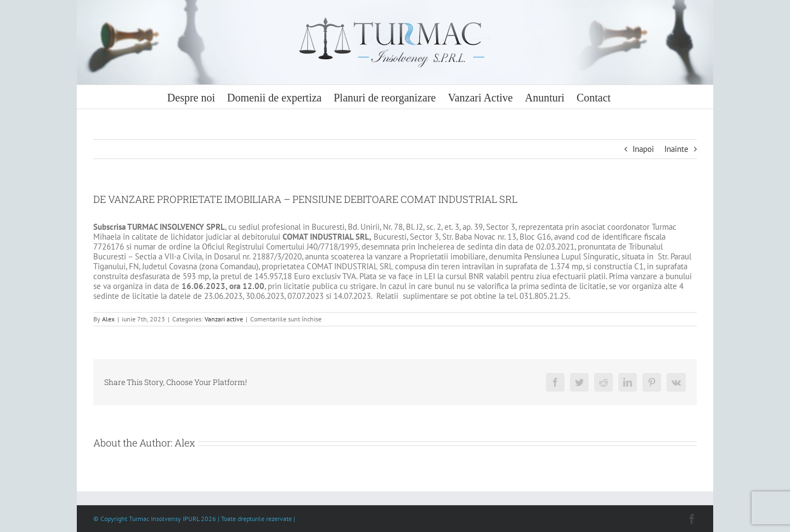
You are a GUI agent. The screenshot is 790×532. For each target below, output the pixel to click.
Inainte (676, 149)
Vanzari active (224, 319)
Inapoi (643, 149)
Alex (108, 319)
